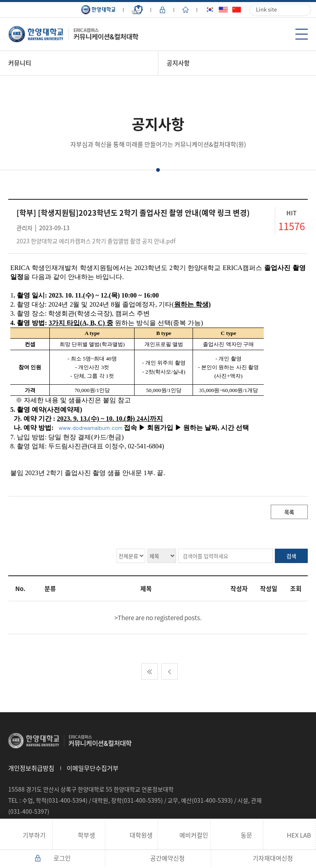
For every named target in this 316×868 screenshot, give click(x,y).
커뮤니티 (20, 63)
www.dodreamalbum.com (91, 428)
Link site (266, 9)
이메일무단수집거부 (93, 768)
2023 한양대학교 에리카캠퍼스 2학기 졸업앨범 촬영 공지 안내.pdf (96, 241)
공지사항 (178, 63)
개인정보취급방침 (31, 768)
